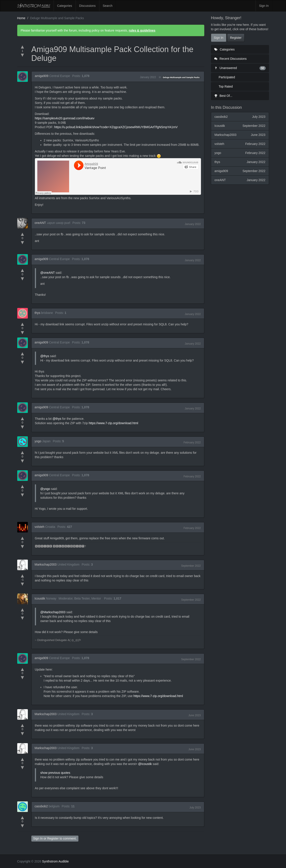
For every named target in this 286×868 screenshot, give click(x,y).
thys (38, 313)
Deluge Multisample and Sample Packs (181, 77)
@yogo (45, 489)
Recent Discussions (230, 59)
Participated (227, 77)
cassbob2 (41, 806)
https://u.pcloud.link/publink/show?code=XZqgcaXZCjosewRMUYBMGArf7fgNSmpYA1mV (116, 127)
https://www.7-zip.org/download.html (114, 423)
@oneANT (48, 273)
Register (53, 838)
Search (108, 6)
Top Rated (226, 86)
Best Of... (223, 96)
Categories (65, 6)
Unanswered (240, 68)
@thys (45, 356)
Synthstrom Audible (34, 6)
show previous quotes (55, 773)
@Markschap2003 (53, 612)
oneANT (40, 223)
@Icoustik (145, 764)
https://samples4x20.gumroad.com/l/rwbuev (65, 118)
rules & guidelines (142, 30)
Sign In (264, 6)
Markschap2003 (46, 564)
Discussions (87, 6)
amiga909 (42, 76)
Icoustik (40, 598)
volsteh (40, 527)
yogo (38, 441)
